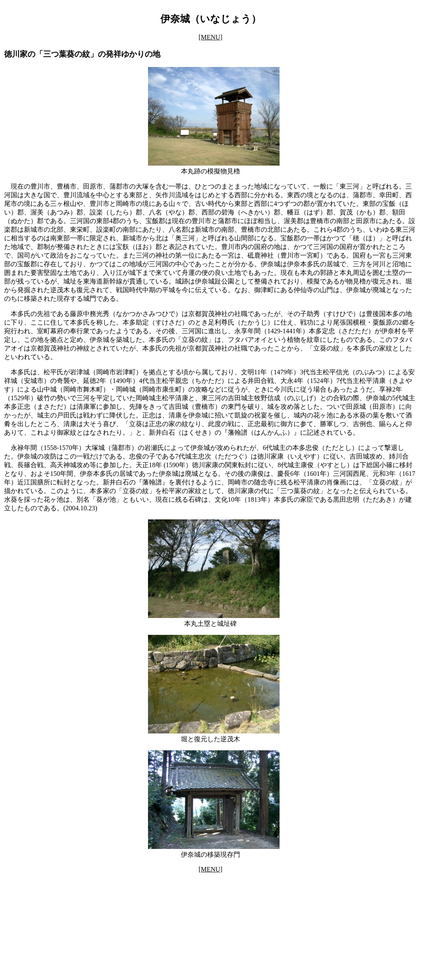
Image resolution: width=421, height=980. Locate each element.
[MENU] (210, 37)
